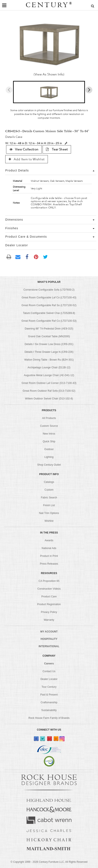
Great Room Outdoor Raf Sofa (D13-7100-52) (49, 391)
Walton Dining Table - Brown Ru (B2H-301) (49, 360)
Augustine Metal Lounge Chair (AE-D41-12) (49, 375)
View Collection (24, 149)
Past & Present (49, 695)
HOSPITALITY (49, 639)
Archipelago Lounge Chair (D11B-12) (49, 367)
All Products (49, 418)
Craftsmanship (49, 702)
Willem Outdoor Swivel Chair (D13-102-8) (49, 399)
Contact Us (49, 671)
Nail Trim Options (49, 513)
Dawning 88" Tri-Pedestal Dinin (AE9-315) (49, 329)
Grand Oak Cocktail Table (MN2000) (49, 336)
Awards (49, 540)
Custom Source (49, 426)
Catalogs (49, 482)
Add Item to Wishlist (27, 159)
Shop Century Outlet (49, 465)
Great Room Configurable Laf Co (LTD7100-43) (49, 298)
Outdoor (49, 449)
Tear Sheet (57, 149)
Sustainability (49, 710)
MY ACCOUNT (49, 632)
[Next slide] (89, 90)
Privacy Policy (49, 612)
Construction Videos (49, 589)
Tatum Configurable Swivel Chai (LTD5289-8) (49, 313)
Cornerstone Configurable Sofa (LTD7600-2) (49, 290)
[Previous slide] (9, 90)
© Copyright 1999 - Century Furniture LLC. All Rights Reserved (49, 862)
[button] (49, 92)
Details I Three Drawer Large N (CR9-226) (49, 352)
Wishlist (49, 521)
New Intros (49, 434)
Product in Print (49, 556)
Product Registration (49, 604)
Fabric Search (49, 498)
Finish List (49, 505)
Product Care (49, 597)
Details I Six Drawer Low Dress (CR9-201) (49, 344)
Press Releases (49, 564)
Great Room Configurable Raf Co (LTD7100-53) (49, 321)
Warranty (49, 620)
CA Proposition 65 (49, 581)
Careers (49, 664)
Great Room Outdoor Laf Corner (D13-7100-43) (49, 383)
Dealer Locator (49, 679)
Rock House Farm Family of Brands (49, 718)
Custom (49, 490)
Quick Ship (49, 441)
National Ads (49, 548)
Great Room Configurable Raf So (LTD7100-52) (49, 305)
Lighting (49, 457)
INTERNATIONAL (49, 646)
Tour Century (49, 687)
